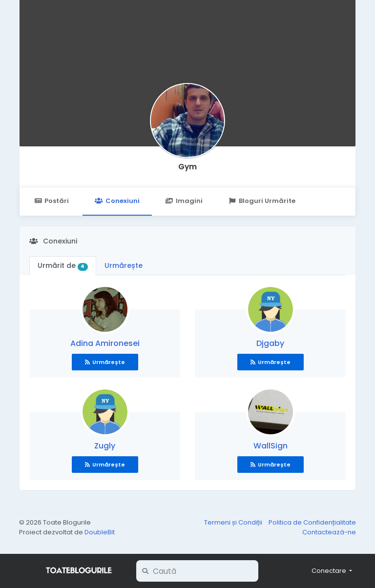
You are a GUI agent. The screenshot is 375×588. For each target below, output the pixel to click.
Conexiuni (117, 201)
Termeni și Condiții (234, 522)
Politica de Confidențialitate (312, 522)
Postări (52, 201)
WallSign (271, 446)
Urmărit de (63, 265)
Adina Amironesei (105, 343)
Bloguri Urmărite (262, 201)
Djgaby (270, 343)
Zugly (105, 446)
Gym (187, 167)
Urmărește (124, 265)
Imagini (184, 201)
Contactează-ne (329, 532)
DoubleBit (100, 532)
